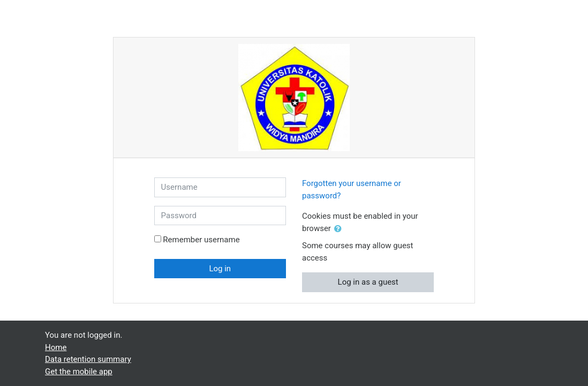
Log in (220, 269)
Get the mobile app (79, 372)
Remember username (201, 240)
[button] (340, 229)
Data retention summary (88, 359)
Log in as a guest (368, 282)
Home (56, 347)
